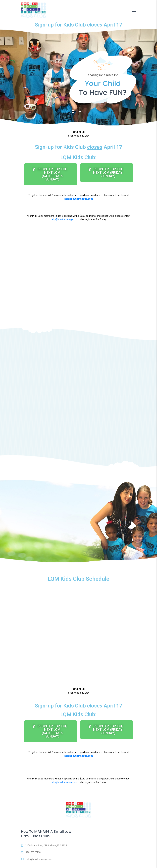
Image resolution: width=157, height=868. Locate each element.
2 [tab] (80, 112)
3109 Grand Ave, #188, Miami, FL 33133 (44, 828)
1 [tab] (73, 112)
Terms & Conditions (118, 862)
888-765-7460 (31, 835)
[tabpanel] (78, 77)
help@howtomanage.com (65, 219)
